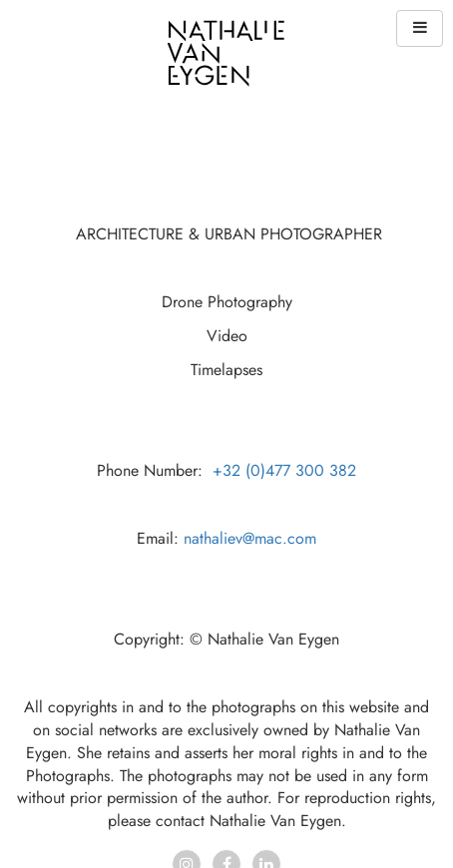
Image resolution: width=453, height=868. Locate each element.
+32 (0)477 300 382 (284, 470)
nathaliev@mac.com (250, 538)
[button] (420, 28)
